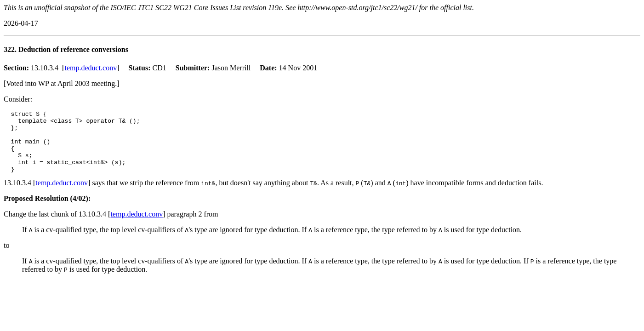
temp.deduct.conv (91, 68)
